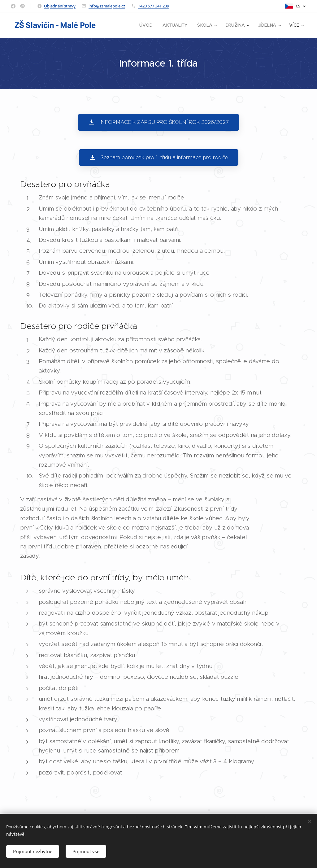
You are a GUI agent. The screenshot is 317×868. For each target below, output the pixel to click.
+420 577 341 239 (154, 6)
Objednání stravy (60, 6)
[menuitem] (148, 25)
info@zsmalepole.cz (107, 6)
